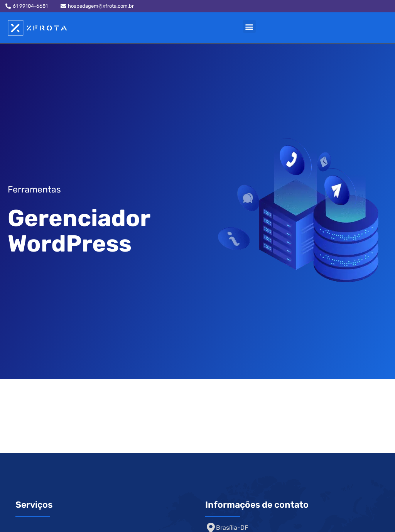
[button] (249, 26)
